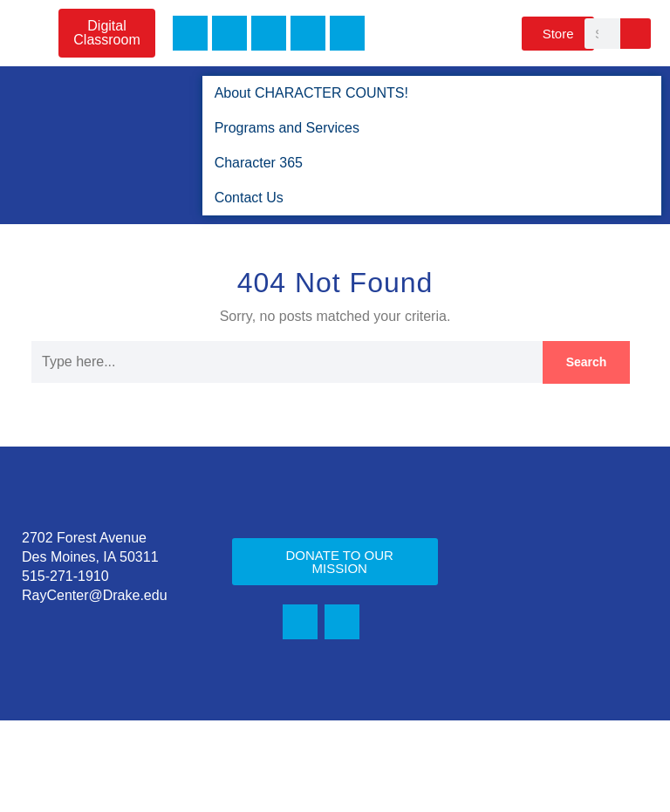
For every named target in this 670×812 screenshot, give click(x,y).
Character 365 (259, 163)
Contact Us (248, 198)
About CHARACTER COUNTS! (306, 93)
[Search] (636, 34)
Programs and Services (288, 128)
